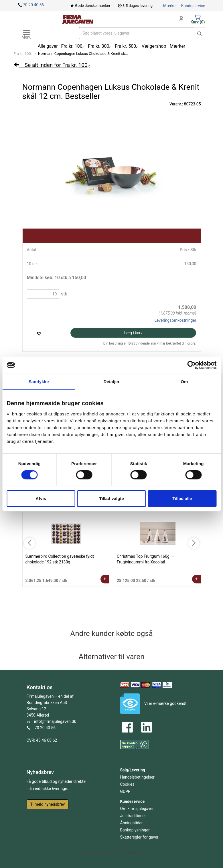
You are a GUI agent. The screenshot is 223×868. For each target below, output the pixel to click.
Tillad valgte (111, 498)
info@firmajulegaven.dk (55, 721)
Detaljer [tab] (112, 382)
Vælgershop (154, 46)
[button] (200, 33)
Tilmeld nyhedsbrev (48, 804)
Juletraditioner (133, 816)
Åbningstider (132, 823)
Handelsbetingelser (137, 777)
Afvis (41, 498)
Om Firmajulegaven (137, 809)
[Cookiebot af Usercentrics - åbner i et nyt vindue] (191, 365)
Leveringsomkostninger (175, 320)
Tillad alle (182, 498)
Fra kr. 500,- (127, 46)
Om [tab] (184, 382)
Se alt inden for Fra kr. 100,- (52, 65)
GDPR (125, 791)
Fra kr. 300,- (100, 46)
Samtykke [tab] (39, 382)
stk (64, 294)
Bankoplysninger (135, 830)
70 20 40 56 (33, 5)
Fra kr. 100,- (23, 54)
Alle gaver (48, 46)
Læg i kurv (133, 333)
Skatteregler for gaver (139, 837)
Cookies (127, 784)
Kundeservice (193, 6)
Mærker (170, 6)
